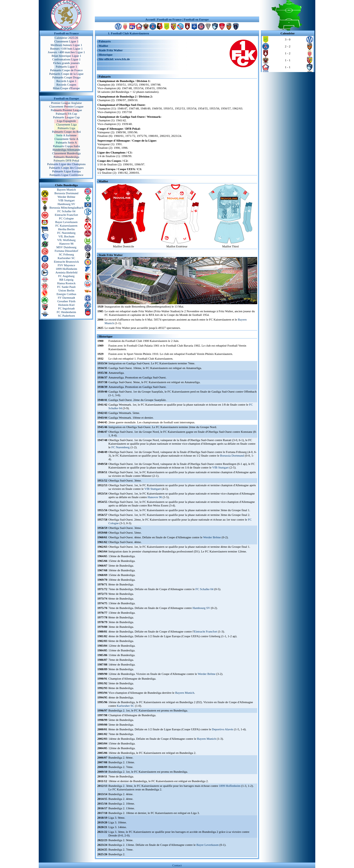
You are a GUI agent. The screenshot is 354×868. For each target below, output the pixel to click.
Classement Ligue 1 (66, 41)
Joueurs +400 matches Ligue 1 (67, 52)
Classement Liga (66, 124)
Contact (177, 865)
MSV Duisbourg (67, 247)
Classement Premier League (66, 106)
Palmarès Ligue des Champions (66, 164)
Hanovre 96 (66, 244)
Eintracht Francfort (66, 215)
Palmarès (105, 41)
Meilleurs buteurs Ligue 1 (66, 45)
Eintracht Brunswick (67, 262)
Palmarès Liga (66, 128)
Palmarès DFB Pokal (66, 160)
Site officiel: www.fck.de (114, 59)
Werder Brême (66, 197)
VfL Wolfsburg (66, 240)
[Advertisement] (177, 8)
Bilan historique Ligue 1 (66, 56)
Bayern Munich (67, 190)
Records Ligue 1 (67, 81)
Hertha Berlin (66, 229)
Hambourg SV (66, 204)
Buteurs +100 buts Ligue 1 (66, 48)
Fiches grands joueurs (66, 63)
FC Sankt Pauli (67, 287)
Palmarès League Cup (67, 117)
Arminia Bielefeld (66, 272)
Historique (105, 55)
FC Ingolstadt (66, 308)
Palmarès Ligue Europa (66, 171)
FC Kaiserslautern (66, 226)
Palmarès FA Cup (67, 114)
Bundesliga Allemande (66, 150)
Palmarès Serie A (66, 142)
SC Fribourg (67, 254)
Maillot (103, 46)
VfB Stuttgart (66, 200)
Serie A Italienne (66, 135)
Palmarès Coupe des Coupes (67, 168)
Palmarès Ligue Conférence (66, 175)
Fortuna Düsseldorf (66, 251)
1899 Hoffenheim (66, 269)
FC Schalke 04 (67, 211)
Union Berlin (66, 290)
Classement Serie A (66, 139)
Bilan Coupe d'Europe (66, 88)
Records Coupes (66, 85)
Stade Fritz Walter (110, 50)
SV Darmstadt (66, 298)
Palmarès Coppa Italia (66, 146)
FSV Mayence (66, 265)
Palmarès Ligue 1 (67, 66)
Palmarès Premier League (66, 110)
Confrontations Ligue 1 (67, 59)
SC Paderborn (66, 316)
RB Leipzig (66, 280)
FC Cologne (66, 218)
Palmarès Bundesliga (67, 157)
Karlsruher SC (66, 258)
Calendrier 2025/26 (66, 38)
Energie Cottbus (67, 294)
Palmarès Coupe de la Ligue (66, 74)
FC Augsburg (67, 276)
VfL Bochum (66, 236)
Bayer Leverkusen (66, 222)
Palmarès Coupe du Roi (66, 132)
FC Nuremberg (66, 233)
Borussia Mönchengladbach (67, 208)
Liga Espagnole (67, 121)
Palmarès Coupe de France (66, 70)
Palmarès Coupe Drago (66, 77)
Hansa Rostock (66, 283)
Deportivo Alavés (222, 729)
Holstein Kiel (67, 305)
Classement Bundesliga (67, 153)
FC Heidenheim (66, 312)
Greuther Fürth (66, 301)
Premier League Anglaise (66, 103)
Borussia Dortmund (66, 193)
